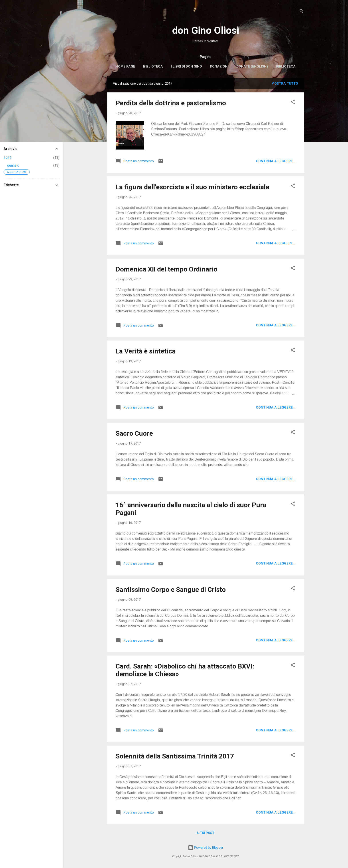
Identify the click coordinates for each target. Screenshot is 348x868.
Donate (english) (252, 66)
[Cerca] (302, 12)
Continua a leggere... (276, 161)
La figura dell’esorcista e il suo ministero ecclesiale (192, 187)
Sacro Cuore (134, 433)
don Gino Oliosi (206, 30)
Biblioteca (153, 66)
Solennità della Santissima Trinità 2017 (175, 756)
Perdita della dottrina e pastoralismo (171, 103)
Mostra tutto (285, 84)
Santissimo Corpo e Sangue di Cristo (171, 590)
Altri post (206, 833)
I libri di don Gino (186, 66)
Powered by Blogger (206, 848)
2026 (8, 158)
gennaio (13, 165)
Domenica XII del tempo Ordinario (166, 269)
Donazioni (219, 66)
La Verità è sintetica (146, 351)
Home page (125, 66)
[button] (293, 103)
